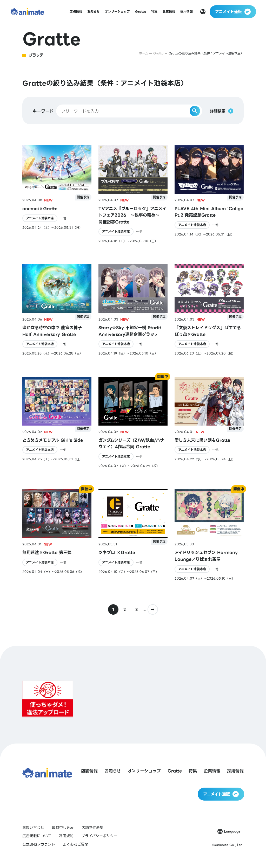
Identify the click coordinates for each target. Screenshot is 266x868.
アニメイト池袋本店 (40, 218)
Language (232, 831)
